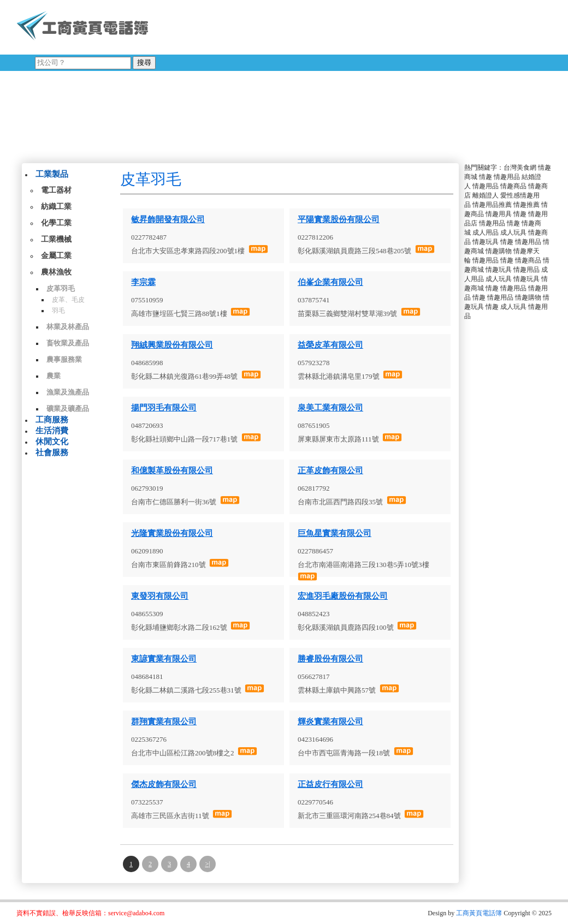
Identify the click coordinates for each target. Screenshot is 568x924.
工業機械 (56, 239)
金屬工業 (56, 256)
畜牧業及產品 (68, 343)
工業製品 (52, 174)
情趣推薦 (526, 205)
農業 (54, 376)
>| (207, 864)
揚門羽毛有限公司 (164, 408)
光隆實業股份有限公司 (172, 533)
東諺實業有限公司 (164, 659)
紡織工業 (56, 207)
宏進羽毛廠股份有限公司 (343, 596)
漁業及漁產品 (68, 392)
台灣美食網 (520, 168)
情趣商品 (513, 186)
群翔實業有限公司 (164, 722)
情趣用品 (507, 177)
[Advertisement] (274, 79)
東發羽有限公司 (160, 596)
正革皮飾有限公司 (330, 470)
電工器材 (56, 190)
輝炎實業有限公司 (330, 722)
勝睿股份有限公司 (330, 659)
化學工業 (56, 223)
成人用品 (486, 233)
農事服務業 (64, 359)
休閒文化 (52, 442)
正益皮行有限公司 (330, 784)
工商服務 (52, 420)
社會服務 (52, 452)
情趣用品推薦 (492, 205)
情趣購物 (499, 251)
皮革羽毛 (61, 288)
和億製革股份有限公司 (172, 470)
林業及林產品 (68, 327)
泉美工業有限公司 (330, 408)
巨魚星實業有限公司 (335, 533)
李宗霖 (143, 282)
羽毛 (58, 311)
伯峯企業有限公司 (330, 282)
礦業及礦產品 (68, 409)
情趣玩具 (486, 242)
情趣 (486, 177)
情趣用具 (499, 214)
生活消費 (52, 431)
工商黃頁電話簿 (479, 913)
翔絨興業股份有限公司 (172, 345)
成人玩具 (513, 233)
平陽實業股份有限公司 (339, 219)
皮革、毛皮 (68, 300)
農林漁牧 (56, 272)
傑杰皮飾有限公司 (164, 784)
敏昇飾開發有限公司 (168, 219)
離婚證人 (486, 195)
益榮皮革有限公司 (330, 345)
